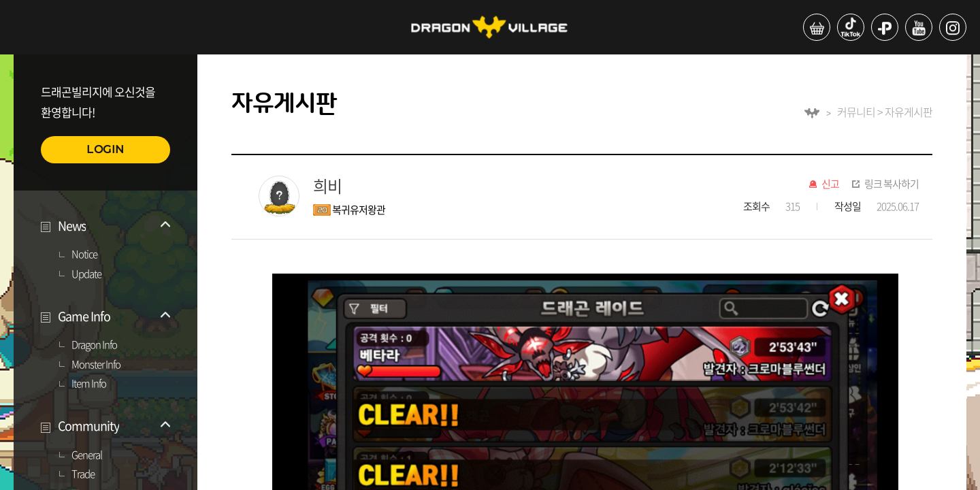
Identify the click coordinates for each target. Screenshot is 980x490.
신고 (830, 184)
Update (86, 274)
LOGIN (105, 149)
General (87, 455)
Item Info (89, 384)
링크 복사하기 (892, 184)
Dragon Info (94, 345)
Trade (83, 474)
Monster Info (96, 365)
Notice (84, 255)
